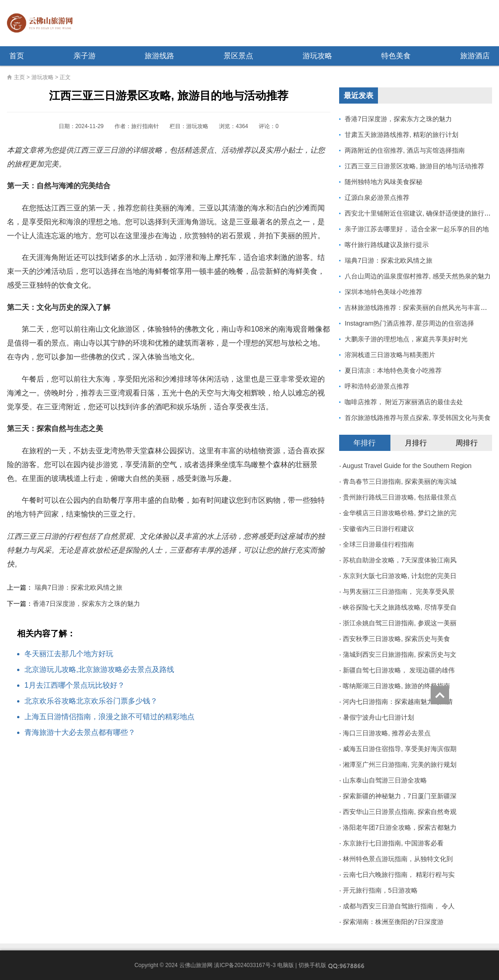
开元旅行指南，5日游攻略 (380, 890)
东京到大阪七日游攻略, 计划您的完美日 (400, 576)
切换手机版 (312, 965)
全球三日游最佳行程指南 (378, 544)
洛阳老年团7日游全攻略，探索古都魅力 (400, 827)
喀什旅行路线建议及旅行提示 (387, 245)
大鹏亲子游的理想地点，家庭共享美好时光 (406, 339)
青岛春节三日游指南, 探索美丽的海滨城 (400, 481)
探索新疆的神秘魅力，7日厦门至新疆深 (400, 796)
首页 (17, 56)
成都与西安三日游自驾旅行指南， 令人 (399, 906)
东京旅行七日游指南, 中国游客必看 (393, 843)
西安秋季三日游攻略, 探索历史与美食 (396, 639)
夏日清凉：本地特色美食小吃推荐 (393, 370)
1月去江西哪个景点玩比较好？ (75, 685)
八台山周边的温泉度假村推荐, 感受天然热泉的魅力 (418, 276)
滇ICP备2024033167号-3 (245, 965)
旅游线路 (159, 56)
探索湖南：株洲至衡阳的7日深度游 (393, 922)
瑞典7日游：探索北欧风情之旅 (79, 587)
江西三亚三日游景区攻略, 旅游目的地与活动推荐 (414, 166)
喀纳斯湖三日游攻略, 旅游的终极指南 (396, 686)
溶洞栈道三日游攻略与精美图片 (390, 355)
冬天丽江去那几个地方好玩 (69, 654)
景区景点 (238, 56)
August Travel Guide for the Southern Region (407, 466)
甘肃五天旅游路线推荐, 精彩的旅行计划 (402, 135)
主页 (19, 77)
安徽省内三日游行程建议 (378, 529)
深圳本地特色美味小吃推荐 (383, 292)
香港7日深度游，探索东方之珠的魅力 (86, 604)
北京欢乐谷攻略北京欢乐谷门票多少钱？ (91, 701)
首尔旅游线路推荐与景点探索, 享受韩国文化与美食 (418, 418)
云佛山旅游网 (43, 23)
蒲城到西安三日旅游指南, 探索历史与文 (400, 654)
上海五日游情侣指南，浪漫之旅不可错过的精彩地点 (110, 717)
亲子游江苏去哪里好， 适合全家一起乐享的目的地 (417, 229)
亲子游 (85, 56)
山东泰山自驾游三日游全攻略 (385, 780)
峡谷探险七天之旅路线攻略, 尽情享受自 (400, 607)
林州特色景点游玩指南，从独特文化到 (398, 859)
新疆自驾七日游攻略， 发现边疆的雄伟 (399, 670)
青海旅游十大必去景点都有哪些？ (80, 732)
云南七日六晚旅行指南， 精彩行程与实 (399, 875)
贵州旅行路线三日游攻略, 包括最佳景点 (400, 497)
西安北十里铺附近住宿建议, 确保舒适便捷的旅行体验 (421, 213)
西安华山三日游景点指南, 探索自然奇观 (400, 812)
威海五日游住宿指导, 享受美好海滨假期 (400, 749)
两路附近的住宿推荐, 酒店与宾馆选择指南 (405, 150)
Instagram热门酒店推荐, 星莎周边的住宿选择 (409, 323)
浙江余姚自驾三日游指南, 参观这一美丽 (400, 623)
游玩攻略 (317, 56)
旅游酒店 (475, 56)
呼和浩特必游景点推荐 (377, 386)
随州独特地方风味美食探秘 (383, 182)
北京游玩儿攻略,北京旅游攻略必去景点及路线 (99, 669)
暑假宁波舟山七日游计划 (378, 717)
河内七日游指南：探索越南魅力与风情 (398, 702)
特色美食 (396, 56)
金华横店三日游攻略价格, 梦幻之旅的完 (400, 513)
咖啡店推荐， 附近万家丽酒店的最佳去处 (404, 402)
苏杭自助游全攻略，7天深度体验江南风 (400, 560)
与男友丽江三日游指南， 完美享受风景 (399, 592)
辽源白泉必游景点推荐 (377, 197)
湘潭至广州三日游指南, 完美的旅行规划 (400, 764)
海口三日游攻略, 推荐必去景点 (387, 733)
